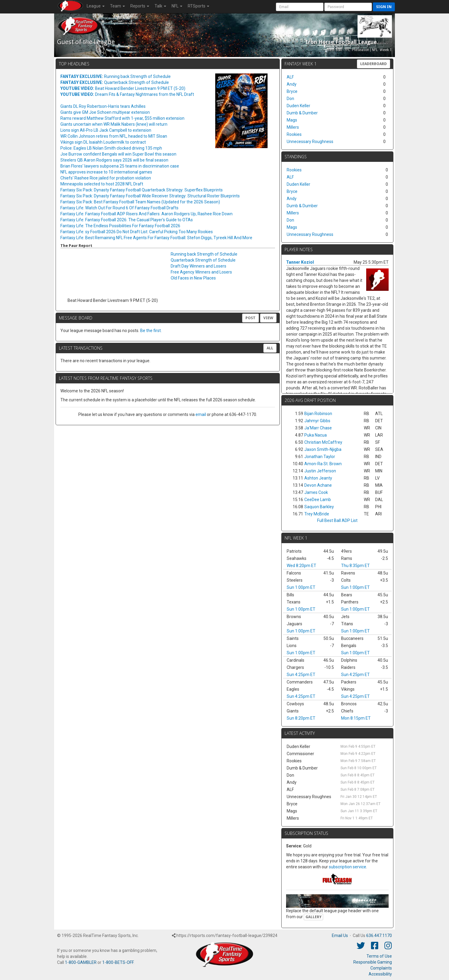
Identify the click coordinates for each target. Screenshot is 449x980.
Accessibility (380, 974)
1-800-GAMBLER (81, 962)
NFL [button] (177, 6)
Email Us (340, 936)
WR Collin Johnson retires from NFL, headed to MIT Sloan (114, 136)
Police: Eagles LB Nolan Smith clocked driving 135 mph (111, 148)
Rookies (294, 134)
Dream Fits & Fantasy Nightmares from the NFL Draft (127, 94)
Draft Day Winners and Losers (198, 266)
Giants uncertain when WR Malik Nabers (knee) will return (114, 124)
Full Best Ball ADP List (337, 520)
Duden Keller (298, 106)
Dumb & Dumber (302, 113)
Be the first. (151, 331)
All (270, 348)
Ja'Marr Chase (318, 428)
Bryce (292, 91)
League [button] (96, 6)
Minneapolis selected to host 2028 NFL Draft (102, 184)
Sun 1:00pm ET (301, 587)
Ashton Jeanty (318, 478)
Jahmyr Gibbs (317, 421)
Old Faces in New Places (193, 278)
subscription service (348, 867)
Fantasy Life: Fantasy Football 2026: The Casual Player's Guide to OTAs (127, 220)
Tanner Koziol (300, 262)
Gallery (313, 917)
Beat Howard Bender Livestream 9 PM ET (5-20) (123, 88)
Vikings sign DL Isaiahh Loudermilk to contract (103, 142)
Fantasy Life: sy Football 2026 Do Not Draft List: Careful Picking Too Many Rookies (137, 232)
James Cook (316, 492)
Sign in (384, 7)
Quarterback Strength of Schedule (115, 82)
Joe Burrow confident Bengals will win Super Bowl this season (118, 154)
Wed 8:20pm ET (301, 566)
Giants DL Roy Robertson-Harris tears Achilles (103, 106)
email (201, 414)
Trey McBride (317, 514)
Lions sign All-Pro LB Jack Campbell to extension (106, 130)
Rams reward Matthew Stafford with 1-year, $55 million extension (122, 118)
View (268, 318)
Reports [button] (140, 6)
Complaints (381, 968)
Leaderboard (374, 64)
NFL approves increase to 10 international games (106, 172)
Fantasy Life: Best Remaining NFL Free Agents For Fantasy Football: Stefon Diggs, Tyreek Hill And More (156, 238)
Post (251, 318)
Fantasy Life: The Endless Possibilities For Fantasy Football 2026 (120, 226)
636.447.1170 (379, 936)
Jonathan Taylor (320, 457)
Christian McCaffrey (323, 442)
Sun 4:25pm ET (301, 675)
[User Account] (300, 7)
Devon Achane (318, 485)
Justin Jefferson (320, 471)
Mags (292, 120)
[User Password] (348, 7)
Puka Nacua (316, 435)
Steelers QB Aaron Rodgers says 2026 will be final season (114, 160)
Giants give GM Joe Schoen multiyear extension (105, 112)
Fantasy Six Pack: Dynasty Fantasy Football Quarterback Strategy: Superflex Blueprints (142, 190)
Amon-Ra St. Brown (323, 464)
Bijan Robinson (318, 414)
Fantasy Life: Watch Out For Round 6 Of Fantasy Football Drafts (119, 208)
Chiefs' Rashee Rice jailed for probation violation (106, 178)
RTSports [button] (198, 6)
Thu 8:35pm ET (355, 566)
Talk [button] (160, 6)
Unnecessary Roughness (310, 142)
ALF (290, 77)
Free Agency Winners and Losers (201, 272)
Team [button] (117, 6)
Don (290, 99)
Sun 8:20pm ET (301, 718)
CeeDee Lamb (318, 500)
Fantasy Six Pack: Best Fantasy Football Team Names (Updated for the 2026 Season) (140, 202)
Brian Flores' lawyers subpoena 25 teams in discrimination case (120, 166)
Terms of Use (379, 956)
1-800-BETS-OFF (118, 962)
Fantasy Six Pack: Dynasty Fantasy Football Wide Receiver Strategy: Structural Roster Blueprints (150, 196)
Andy (292, 84)
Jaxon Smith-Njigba (323, 449)
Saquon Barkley (319, 507)
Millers (293, 127)
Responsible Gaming (373, 962)
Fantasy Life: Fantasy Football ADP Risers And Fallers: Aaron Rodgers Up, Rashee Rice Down (146, 214)
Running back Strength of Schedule (116, 76)
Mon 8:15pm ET (356, 718)
